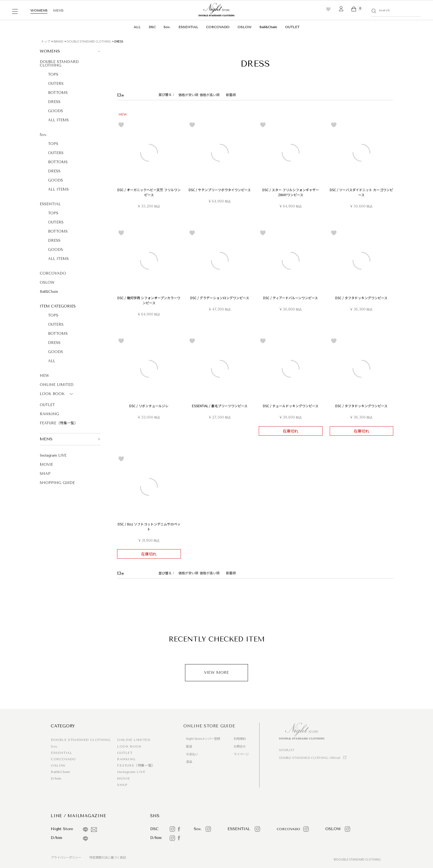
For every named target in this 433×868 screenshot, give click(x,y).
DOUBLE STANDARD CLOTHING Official (310, 758)
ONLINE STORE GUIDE (209, 726)
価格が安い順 (188, 95)
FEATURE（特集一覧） (59, 423)
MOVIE (46, 465)
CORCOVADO (218, 27)
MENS (58, 10)
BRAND (59, 41)
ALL (137, 27)
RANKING (49, 414)
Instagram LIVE (53, 455)
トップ (46, 41)
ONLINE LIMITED (57, 385)
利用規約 (240, 738)
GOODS (56, 111)
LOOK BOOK (57, 394)
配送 (189, 746)
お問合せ (240, 746)
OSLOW (245, 27)
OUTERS (56, 84)
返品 (189, 761)
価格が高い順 (210, 95)
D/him (56, 778)
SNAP (45, 474)
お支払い (192, 754)
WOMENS (39, 10)
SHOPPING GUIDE (57, 483)
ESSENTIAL (188, 27)
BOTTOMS (58, 93)
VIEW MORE (216, 673)
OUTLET (292, 27)
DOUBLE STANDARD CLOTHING (89, 41)
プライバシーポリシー (66, 857)
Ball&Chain (268, 27)
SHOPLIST (287, 750)
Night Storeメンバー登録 (203, 738)
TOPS (53, 74)
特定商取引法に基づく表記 (108, 857)
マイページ (241, 754)
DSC (152, 27)
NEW (44, 376)
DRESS (54, 102)
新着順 (231, 95)
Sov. (167, 27)
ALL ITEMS (58, 120)
